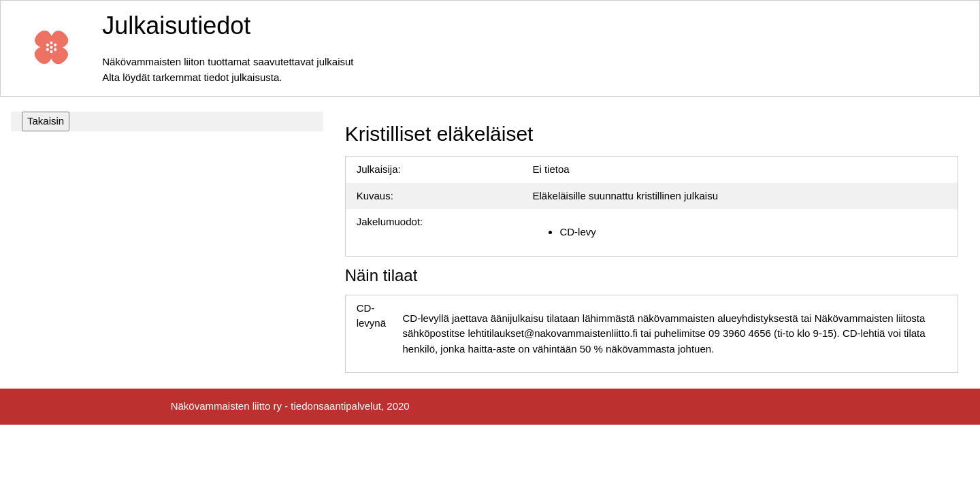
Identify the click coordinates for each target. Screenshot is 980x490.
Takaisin (46, 121)
